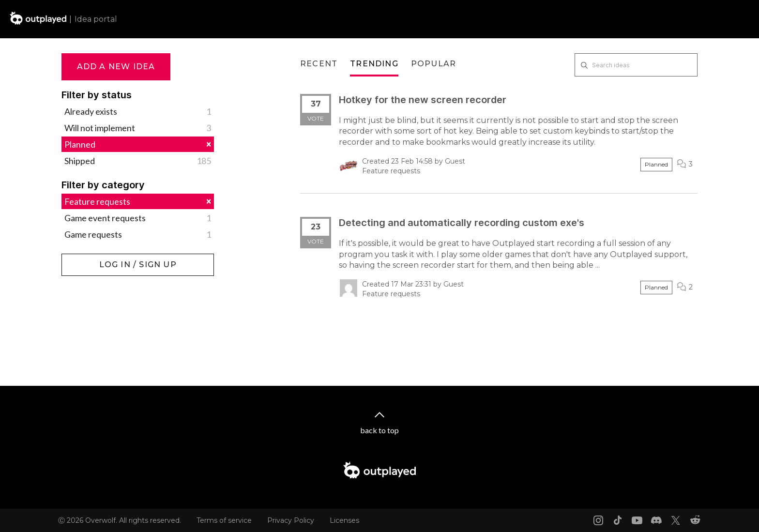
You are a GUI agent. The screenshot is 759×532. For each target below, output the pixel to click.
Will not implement (138, 128)
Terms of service (224, 520)
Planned (138, 144)
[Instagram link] (598, 520)
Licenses (344, 520)
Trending (374, 64)
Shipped (138, 161)
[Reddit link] (695, 520)
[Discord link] (656, 520)
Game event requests (138, 218)
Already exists (138, 111)
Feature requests (138, 201)
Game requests (138, 234)
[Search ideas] (636, 65)
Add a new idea (116, 67)
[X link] (676, 520)
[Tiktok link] (618, 520)
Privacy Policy (291, 520)
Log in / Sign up (86, 258)
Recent (319, 64)
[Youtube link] (637, 520)
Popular (433, 64)
